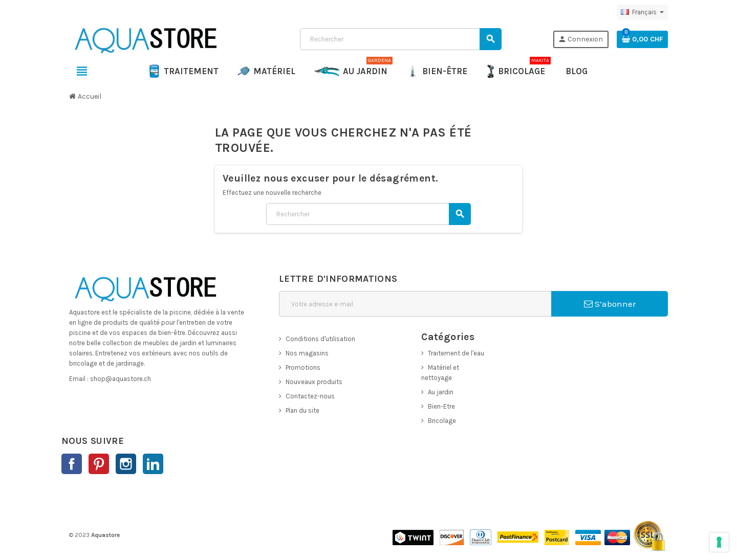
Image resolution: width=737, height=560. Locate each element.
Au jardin (441, 392)
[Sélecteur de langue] (642, 12)
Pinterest (99, 464)
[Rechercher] (400, 39)
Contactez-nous (310, 396)
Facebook (72, 464)
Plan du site (302, 410)
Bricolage (442, 421)
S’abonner (610, 304)
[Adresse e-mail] (415, 304)
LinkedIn (153, 464)
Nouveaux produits (314, 382)
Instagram (126, 464)
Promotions (303, 367)
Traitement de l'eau (456, 353)
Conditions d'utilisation (320, 339)
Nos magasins (307, 353)
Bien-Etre (441, 406)
